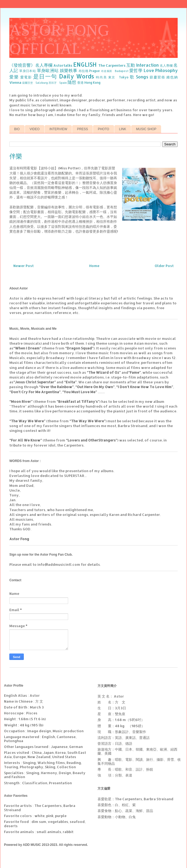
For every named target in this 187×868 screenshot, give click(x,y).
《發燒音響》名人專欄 (31, 65)
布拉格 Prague (89, 71)
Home (94, 266)
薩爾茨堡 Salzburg (35, 83)
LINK (123, 129)
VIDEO (35, 129)
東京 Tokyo (118, 77)
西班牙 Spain (58, 83)
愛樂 (14, 77)
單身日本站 (28, 71)
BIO (17, 129)
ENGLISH (85, 65)
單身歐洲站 (48, 70)
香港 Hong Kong (89, 83)
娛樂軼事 (69, 70)
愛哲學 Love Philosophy (153, 70)
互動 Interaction (142, 65)
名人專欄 (166, 65)
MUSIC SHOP (146, 129)
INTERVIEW (58, 129)
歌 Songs (139, 77)
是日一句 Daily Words (64, 76)
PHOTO (103, 129)
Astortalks (63, 65)
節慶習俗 (157, 77)
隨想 (72, 82)
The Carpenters (112, 65)
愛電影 (26, 77)
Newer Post (24, 266)
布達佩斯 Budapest (115, 71)
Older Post (164, 266)
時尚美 (101, 77)
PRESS (82, 129)
